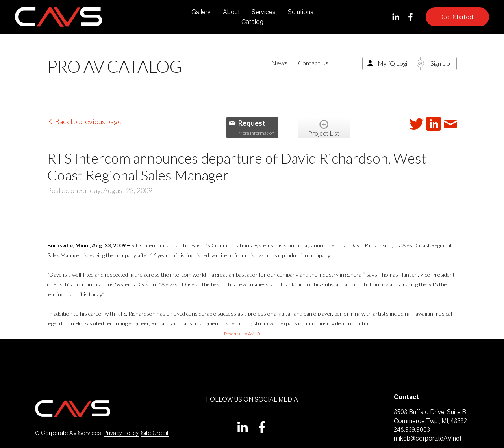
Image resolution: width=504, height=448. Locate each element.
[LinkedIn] (396, 17)
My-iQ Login (394, 63)
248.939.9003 (412, 430)
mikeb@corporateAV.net (428, 438)
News (279, 63)
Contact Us (313, 63)
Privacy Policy (121, 433)
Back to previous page (84, 121)
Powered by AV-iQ (242, 334)
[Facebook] (410, 17)
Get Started (457, 17)
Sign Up (440, 63)
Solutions (301, 12)
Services (264, 12)
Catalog (252, 22)
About (231, 12)
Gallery (201, 12)
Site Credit (155, 433)
